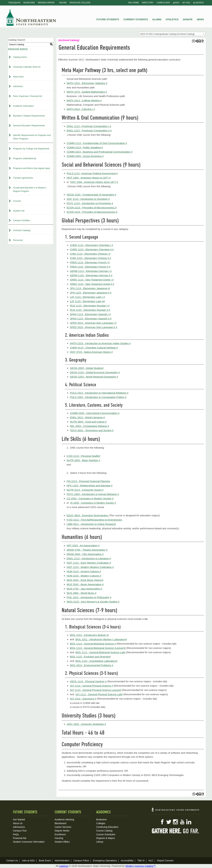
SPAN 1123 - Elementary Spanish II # (91, 319)
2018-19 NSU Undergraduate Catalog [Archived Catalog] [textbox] (167, 34)
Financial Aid (20, 838)
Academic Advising (64, 819)
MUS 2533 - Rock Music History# (85, 580)
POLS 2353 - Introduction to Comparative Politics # (98, 397)
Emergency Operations (105, 861)
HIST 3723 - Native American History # (91, 352)
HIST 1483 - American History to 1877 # (89, 178)
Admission (18, 86)
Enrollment (60, 834)
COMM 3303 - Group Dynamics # (85, 156)
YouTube (182, 822)
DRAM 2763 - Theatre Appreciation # (87, 550)
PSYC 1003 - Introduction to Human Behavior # (93, 494)
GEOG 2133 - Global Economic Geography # (95, 372)
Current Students (136, 19)
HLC (151, 861)
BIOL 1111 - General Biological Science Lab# (100, 652)
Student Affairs (62, 842)
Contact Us (12, 861)
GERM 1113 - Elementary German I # (91, 271)
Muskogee (29, 3)
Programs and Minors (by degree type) (31, 168)
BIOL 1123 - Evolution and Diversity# (90, 657)
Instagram (175, 822)
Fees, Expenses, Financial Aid (27, 96)
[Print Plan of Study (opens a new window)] (193, 41)
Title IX (141, 861)
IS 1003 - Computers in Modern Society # (93, 503)
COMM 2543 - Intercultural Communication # (95, 413)
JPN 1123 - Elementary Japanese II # (91, 293)
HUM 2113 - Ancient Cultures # (84, 571)
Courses (17, 201)
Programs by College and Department (31, 149)
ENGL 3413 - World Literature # (87, 417)
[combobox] (172, 34)
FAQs (16, 834)
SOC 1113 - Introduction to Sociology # (88, 199)
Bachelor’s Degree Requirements (29, 116)
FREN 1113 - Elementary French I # (90, 262)
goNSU (176, 3)
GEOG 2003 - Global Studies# (87, 368)
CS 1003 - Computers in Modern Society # (90, 498)
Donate (188, 19)
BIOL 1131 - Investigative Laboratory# (96, 661)
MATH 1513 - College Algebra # (84, 100)
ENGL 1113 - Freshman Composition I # (89, 126)
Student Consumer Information (29, 842)
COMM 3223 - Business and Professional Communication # (100, 152)
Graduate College (80, 3)
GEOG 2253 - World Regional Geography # (94, 377)
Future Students (108, 19)
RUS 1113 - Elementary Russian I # (90, 306)
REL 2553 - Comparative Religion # (89, 426)
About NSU (18, 77)
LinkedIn (189, 822)
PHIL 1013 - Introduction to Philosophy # (89, 597)
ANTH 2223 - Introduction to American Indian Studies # (100, 343)
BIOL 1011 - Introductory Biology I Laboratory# (101, 639)
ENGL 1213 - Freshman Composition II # (89, 130)
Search (198, 3)
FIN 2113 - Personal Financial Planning (88, 481)
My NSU (186, 3)
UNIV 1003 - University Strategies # (86, 724)
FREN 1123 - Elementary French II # (90, 267)
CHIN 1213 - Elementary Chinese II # (91, 258)
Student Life (19, 211)
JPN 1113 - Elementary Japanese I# (90, 288)
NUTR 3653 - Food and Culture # (88, 422)
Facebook (162, 822)
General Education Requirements (29, 126)
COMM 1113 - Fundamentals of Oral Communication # (97, 143)
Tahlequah (14, 3)
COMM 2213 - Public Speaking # (85, 147)
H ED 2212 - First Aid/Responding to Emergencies (94, 520)
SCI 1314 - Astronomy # (83, 699)
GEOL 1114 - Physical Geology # (88, 681)
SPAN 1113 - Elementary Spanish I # (90, 314)
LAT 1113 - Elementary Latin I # (87, 297)
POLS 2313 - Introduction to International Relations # (99, 393)
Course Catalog (104, 831)
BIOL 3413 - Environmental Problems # (92, 665)
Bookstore (101, 819)
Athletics (172, 19)
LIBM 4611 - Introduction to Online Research (91, 524)
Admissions (19, 827)
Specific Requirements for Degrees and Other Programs (32, 137)
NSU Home (133, 3)
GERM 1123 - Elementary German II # (91, 275)
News (200, 19)
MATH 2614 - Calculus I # (81, 109)
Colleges (101, 823)
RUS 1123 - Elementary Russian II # (90, 310)
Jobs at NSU (28, 861)
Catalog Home (20, 57)
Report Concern (165, 861)
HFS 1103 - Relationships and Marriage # (90, 485)
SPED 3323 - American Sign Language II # (94, 327)
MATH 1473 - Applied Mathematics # (87, 92)
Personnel (18, 240)
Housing (59, 838)
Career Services (63, 827)
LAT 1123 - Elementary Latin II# (87, 301)
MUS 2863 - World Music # (81, 593)
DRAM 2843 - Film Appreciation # (85, 554)
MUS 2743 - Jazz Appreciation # (84, 589)
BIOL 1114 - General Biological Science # (93, 644)
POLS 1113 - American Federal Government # (92, 173)
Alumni (157, 19)
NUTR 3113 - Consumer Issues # (85, 490)
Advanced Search (18, 49)
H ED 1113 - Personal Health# (83, 456)
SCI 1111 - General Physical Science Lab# (99, 694)
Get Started (19, 819)
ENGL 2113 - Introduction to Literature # (89, 558)
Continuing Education (107, 827)
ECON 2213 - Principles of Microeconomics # (92, 208)
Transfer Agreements (23, 178)
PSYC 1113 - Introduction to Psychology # (90, 203)
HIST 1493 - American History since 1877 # (94, 182)
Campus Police (81, 861)
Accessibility (127, 861)
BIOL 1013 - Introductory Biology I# (89, 635)
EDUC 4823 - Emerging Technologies (87, 515)
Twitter (169, 822)
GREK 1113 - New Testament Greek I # (92, 280)
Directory (148, 3)
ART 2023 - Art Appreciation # (83, 545)
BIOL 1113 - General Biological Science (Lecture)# (98, 648)
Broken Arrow (46, 3)
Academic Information (23, 106)
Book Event (45, 861)
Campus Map (163, 3)
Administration (62, 861)
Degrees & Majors (106, 838)
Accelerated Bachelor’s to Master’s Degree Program (30, 189)
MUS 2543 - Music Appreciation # (85, 584)
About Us (18, 823)
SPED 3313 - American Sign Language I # (93, 323)
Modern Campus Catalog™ (141, 866)
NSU (31, 17)
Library (100, 842)
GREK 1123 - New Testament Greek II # (92, 284)
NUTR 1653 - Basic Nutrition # (83, 460)
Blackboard (60, 823)
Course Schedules (106, 834)
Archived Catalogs (22, 230)
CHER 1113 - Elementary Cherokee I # (91, 245)
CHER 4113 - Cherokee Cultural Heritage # (94, 348)
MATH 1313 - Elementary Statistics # (87, 83)
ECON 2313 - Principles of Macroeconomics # (92, 212)
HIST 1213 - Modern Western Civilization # (90, 567)
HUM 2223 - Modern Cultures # (84, 576)
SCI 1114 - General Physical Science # (91, 686)
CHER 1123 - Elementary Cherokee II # (92, 249)
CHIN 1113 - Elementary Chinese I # (90, 254)
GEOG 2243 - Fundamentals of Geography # (91, 195)
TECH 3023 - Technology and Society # (92, 430)
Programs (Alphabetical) (25, 158)
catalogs (64, 866)
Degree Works (62, 831)
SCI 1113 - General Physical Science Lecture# (96, 690)
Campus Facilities (22, 220)
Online (63, 3)
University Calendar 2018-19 (27, 67)
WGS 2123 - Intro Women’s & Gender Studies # (93, 602)
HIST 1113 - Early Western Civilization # (89, 563)
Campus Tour (20, 831)
